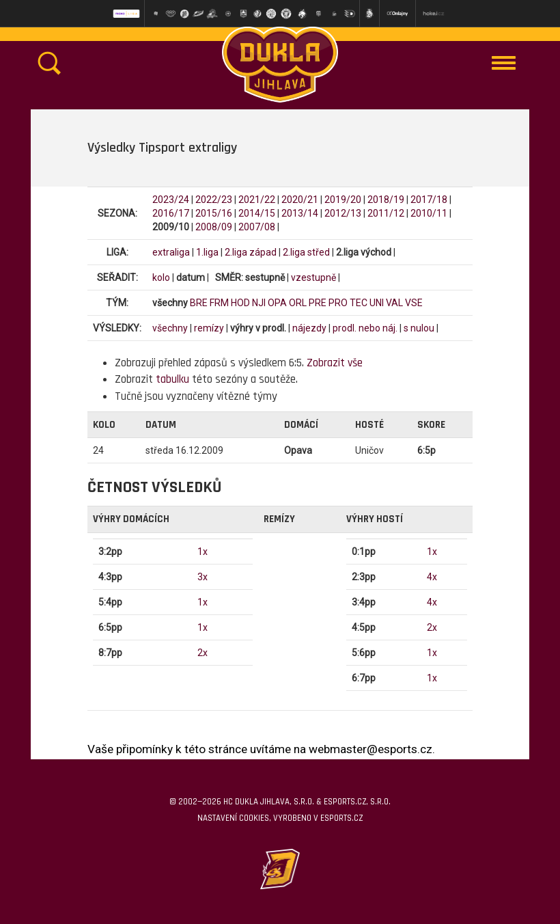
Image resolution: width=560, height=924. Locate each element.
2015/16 (214, 213)
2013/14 (300, 213)
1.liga (207, 252)
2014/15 (257, 213)
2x (202, 653)
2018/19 (386, 200)
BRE (199, 303)
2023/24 (171, 200)
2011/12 (386, 213)
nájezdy (309, 328)
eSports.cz (341, 818)
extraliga (171, 252)
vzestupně (313, 277)
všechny (170, 328)
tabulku (172, 379)
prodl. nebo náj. (365, 328)
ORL (298, 303)
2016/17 (171, 213)
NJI (259, 303)
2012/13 (343, 213)
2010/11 (429, 213)
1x (202, 552)
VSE (414, 303)
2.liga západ (251, 252)
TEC (359, 303)
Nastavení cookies (233, 818)
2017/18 (429, 200)
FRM (219, 303)
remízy (209, 328)
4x (432, 577)
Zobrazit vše (335, 363)
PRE (318, 303)
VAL (394, 303)
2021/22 (257, 200)
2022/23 (214, 200)
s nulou (419, 328)
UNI (377, 303)
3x (202, 577)
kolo (161, 277)
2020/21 (300, 200)
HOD (240, 303)
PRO (338, 303)
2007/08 (257, 227)
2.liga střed (306, 252)
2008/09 (214, 227)
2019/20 (343, 200)
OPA (277, 303)
